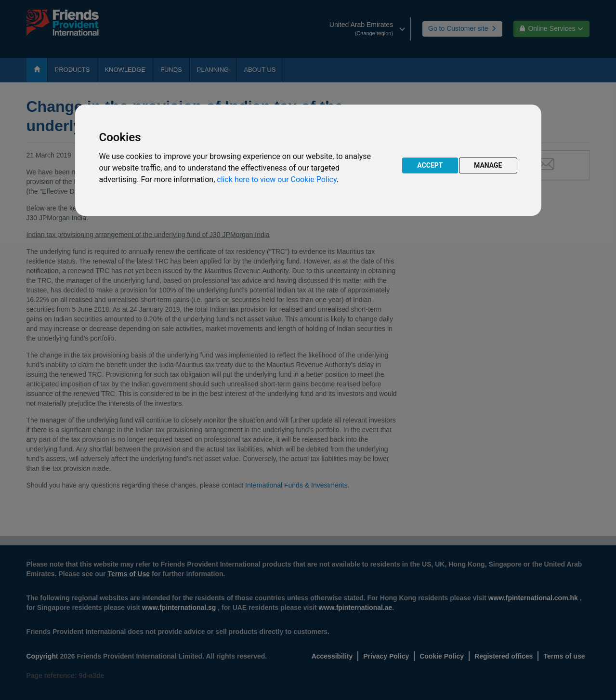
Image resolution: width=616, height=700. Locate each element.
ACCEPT (430, 165)
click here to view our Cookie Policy (276, 179)
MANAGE (488, 165)
